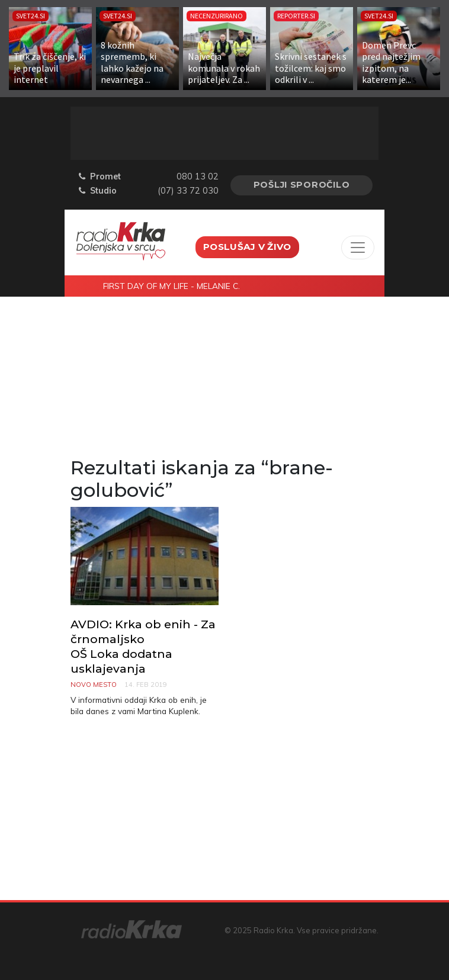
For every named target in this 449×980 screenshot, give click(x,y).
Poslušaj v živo (247, 247)
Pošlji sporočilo (302, 185)
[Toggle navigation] (358, 248)
